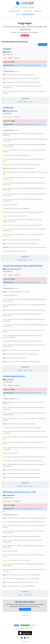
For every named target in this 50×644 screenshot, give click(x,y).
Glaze (4, 531)
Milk (4, 75)
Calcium (5, 229)
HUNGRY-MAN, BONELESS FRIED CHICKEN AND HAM (23, 266)
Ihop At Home (8, 379)
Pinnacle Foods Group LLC (12, 269)
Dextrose (5, 220)
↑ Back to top (25, 615)
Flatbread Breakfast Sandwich (14, 376)
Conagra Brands (9, 495)
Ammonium (6, 234)
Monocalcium (6, 165)
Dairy (4, 310)
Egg (4, 78)
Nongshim (7, 52)
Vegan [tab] (5, 58)
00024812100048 (8, 498)
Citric (4, 225)
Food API (16, 625)
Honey (4, 362)
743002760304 (8, 382)
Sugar (4, 91)
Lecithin (5, 212)
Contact (34, 625)
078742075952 (8, 114)
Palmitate (5, 183)
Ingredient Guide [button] (15, 11)
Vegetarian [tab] (17, 58)
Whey (4, 244)
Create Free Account (25, 609)
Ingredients (20, 102)
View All (17, 71)
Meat (4, 358)
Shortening (6, 247)
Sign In (18, 14)
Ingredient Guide (24, 628)
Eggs (4, 82)
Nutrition (26, 102)
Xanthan (5, 145)
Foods (16, 7)
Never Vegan (25, 36)
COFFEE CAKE (8, 108)
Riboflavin (5, 205)
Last (36, 45)
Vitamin (5, 139)
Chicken (5, 292)
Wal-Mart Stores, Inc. (10, 111)
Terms (32, 628)
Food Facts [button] (27, 11)
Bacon (4, 477)
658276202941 (8, 272)
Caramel (5, 86)
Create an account (9, 65)
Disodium (5, 560)
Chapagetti (7, 49)
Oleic (4, 209)
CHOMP (27, 3)
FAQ (18, 628)
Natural (5, 188)
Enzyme (5, 431)
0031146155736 (8, 54)
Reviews (31, 102)
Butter (4, 518)
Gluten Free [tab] (11, 58)
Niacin (4, 159)
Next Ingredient (43, 45)
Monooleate (6, 155)
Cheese (5, 134)
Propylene (5, 251)
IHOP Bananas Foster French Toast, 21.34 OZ (20, 492)
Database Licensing (25, 625)
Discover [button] (38, 11)
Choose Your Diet (28, 14)
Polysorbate (6, 178)
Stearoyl (5, 172)
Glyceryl (5, 216)
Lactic (4, 194)
